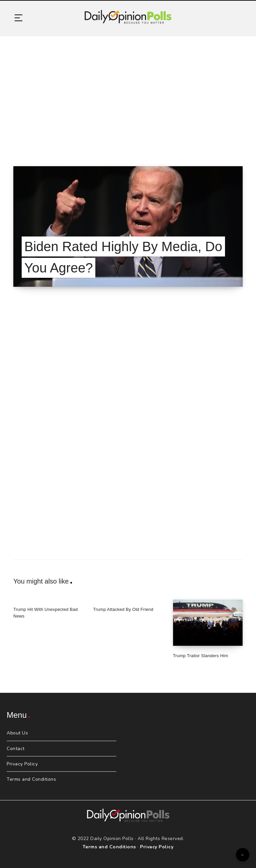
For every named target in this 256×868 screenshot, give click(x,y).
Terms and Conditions (31, 779)
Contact (16, 749)
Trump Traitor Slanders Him (201, 656)
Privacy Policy (22, 764)
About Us (17, 733)
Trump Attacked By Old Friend (123, 609)
